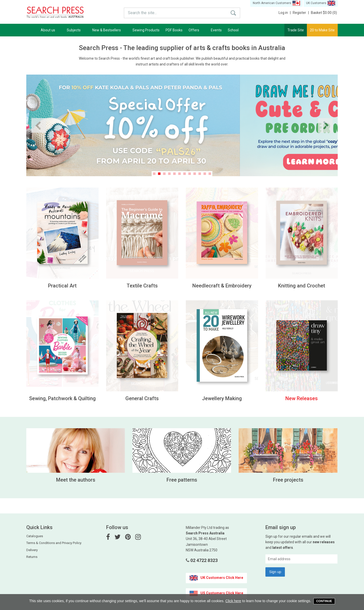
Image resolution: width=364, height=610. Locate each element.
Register (301, 13)
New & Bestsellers (109, 30)
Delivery (32, 550)
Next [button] (325, 125)
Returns (32, 557)
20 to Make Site (322, 30)
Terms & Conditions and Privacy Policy (54, 543)
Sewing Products (146, 30)
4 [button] (169, 174)
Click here (233, 601)
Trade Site (296, 30)
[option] (182, 125)
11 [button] (205, 174)
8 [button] (190, 174)
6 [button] (179, 174)
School (233, 30)
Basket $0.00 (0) (324, 13)
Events (216, 30)
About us (51, 30)
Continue (324, 601)
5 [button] (174, 174)
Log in (285, 13)
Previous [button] (39, 125)
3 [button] (164, 174)
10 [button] (200, 174)
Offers (197, 30)
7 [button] (185, 174)
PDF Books (174, 30)
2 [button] (159, 174)
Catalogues (35, 536)
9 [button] (195, 174)
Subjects (76, 30)
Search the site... (142, 13)
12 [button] (210, 174)
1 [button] (154, 174)
